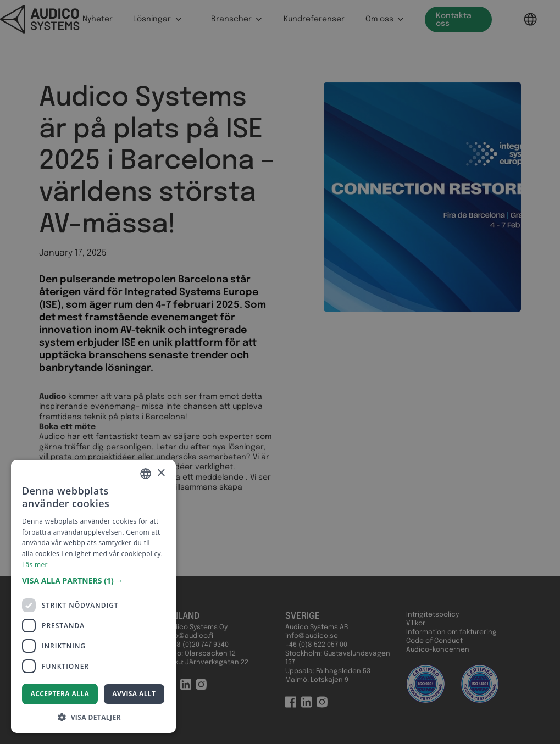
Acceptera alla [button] (60, 694)
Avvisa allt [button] (134, 694)
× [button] (161, 473)
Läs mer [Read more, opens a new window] (35, 565)
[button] (93, 581)
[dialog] (280, 372)
